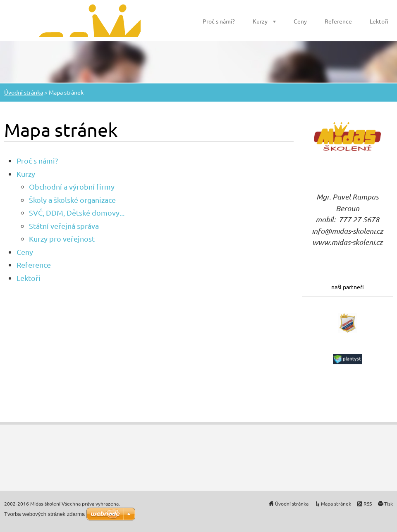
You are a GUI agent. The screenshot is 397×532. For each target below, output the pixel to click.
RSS (368, 503)
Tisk (389, 503)
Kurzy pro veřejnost (62, 239)
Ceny (300, 21)
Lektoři (379, 21)
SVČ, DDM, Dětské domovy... (77, 213)
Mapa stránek (336, 503)
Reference (338, 21)
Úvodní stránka (24, 92)
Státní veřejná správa (64, 226)
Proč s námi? (219, 21)
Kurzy (260, 21)
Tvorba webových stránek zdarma (44, 514)
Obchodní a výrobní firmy (72, 186)
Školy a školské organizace (72, 200)
